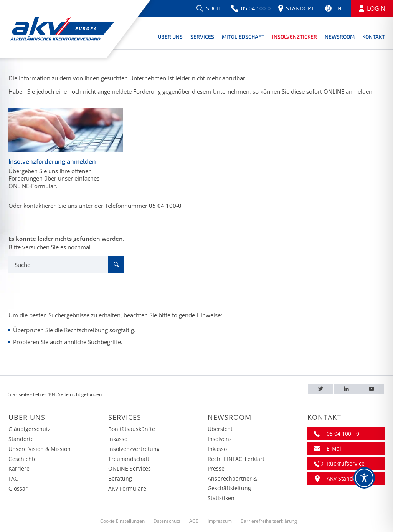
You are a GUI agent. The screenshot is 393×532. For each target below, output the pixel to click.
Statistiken (221, 498)
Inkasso (118, 439)
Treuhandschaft (129, 459)
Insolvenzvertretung (134, 449)
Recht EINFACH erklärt (236, 459)
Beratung (120, 478)
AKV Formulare (127, 488)
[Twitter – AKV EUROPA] (320, 389)
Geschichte (23, 459)
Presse (216, 468)
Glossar (18, 488)
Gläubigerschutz (30, 429)
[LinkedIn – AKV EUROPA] (346, 389)
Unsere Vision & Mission (40, 449)
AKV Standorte (345, 478)
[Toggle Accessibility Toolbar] (364, 478)
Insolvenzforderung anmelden (52, 161)
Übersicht (220, 429)
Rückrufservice (346, 463)
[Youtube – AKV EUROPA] (372, 389)
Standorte (21, 439)
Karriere (19, 468)
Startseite (19, 394)
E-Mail (335, 448)
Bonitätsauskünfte (132, 429)
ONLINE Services (130, 468)
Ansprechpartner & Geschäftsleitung (232, 483)
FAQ (14, 478)
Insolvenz (220, 439)
